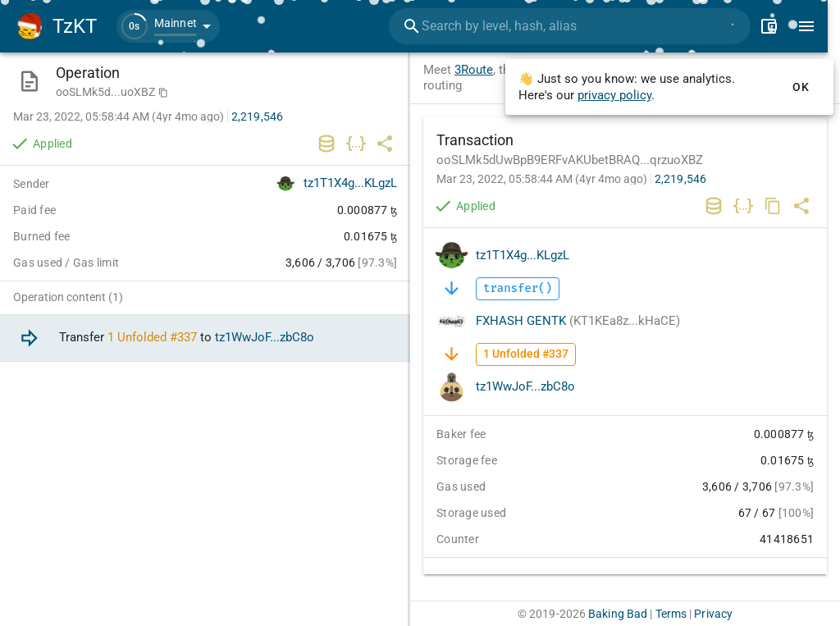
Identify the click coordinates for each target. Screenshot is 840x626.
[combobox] (579, 26)
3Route (474, 70)
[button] (168, 26)
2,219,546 (680, 179)
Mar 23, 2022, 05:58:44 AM (542, 179)
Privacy (713, 614)
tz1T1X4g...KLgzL (523, 255)
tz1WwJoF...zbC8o (525, 386)
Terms (671, 614)
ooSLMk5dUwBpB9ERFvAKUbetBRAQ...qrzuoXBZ (570, 160)
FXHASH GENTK (578, 321)
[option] (205, 338)
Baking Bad (618, 614)
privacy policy (614, 95)
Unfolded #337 (157, 338)
